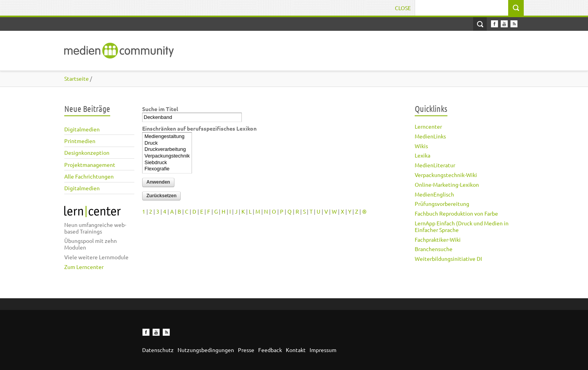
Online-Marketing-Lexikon (447, 184)
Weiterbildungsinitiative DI (448, 258)
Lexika (423, 155)
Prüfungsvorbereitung (442, 204)
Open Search (480, 24)
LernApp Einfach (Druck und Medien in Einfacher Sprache (462, 226)
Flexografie (167, 169)
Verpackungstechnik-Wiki (446, 175)
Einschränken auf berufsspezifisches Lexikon (199, 128)
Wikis (421, 146)
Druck (167, 143)
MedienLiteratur (435, 165)
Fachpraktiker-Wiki (438, 239)
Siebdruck (167, 163)
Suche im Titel (160, 109)
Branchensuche (434, 249)
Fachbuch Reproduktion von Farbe (456, 213)
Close (403, 8)
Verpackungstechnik (167, 156)
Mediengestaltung (167, 137)
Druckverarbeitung (167, 150)
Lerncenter (428, 126)
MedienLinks (430, 136)
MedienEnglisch (434, 194)
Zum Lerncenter (84, 267)
